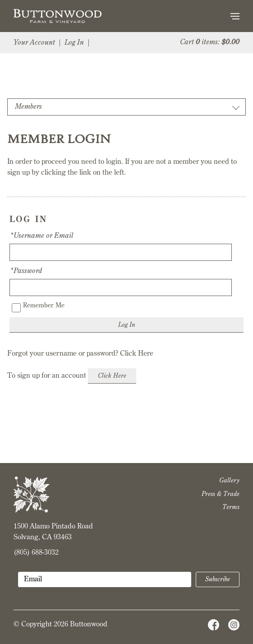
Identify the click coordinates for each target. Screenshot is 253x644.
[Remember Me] (16, 308)
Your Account (34, 43)
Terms (231, 507)
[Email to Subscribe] (105, 579)
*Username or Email (41, 236)
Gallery (229, 481)
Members (28, 107)
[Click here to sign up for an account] (112, 376)
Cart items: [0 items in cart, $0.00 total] (210, 42)
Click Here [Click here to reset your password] (137, 354)
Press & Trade (221, 494)
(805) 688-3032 (36, 553)
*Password (26, 271)
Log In (74, 43)
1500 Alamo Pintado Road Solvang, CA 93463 (53, 532)
